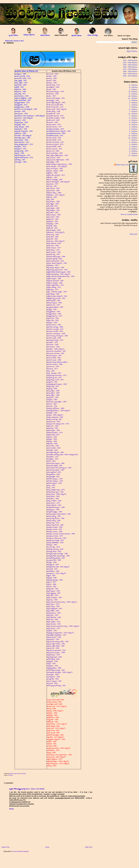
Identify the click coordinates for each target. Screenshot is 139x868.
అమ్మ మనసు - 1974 (53, 503)
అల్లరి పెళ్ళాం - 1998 (53, 606)
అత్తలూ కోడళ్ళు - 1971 (54, 287)
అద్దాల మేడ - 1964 (53, 318)
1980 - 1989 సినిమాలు (130, 71)
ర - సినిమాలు (133, 140)
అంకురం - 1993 (52, 78)
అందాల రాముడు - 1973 (55, 149)
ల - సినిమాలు (133, 142)
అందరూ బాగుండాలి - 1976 (56, 142)
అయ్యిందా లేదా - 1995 (54, 560)
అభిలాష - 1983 (52, 437)
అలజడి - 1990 (52, 587)
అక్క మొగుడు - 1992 (54, 158)
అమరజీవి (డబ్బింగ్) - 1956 (55, 452)
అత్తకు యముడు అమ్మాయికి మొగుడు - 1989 (61, 276)
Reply (11, 809)
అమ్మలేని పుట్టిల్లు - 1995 (55, 512)
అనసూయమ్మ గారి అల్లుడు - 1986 (57, 336)
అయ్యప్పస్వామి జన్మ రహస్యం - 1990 (58, 556)
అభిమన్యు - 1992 (53, 428)
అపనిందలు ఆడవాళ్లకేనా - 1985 (57, 402)
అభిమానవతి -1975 (53, 435)
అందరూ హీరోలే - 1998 (54, 147)
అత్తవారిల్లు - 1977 (53, 290)
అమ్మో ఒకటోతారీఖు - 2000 (55, 543)
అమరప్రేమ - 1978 (53, 459)
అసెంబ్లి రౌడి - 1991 (53, 679)
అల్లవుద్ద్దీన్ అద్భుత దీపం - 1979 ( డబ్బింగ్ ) (60, 633)
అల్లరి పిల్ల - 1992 (52, 600)
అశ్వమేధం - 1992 (52, 666)
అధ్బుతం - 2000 (52, 323)
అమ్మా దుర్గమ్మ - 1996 (54, 516)
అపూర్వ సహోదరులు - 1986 (56, 408)
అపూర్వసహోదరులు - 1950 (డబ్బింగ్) (59, 411)
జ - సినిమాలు (133, 118)
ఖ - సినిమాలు (133, 109)
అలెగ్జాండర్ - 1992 (53, 589)
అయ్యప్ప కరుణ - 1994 (54, 551)
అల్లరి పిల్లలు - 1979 (53, 604)
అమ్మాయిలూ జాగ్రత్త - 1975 (55, 540)
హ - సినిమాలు (133, 155)
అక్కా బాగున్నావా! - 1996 (55, 169)
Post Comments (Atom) (21, 851)
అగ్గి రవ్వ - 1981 (52, 186)
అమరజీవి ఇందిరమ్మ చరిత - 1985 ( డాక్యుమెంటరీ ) (63, 455)
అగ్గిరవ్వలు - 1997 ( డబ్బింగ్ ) (56, 195)
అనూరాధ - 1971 (52, 369)
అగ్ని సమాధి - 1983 (53, 217)
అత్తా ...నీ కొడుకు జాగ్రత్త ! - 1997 (57, 292)
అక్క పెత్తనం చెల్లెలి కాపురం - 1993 (57, 155)
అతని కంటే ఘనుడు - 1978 (55, 261)
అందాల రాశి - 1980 (53, 151)
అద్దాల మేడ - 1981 (53, 320)
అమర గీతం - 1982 (53, 446)
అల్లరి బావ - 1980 (53, 620)
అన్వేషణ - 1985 (52, 400)
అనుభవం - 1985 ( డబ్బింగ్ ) (56, 349)
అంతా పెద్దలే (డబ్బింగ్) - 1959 (56, 103)
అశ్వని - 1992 (51, 664)
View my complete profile (129, 214)
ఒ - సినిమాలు (133, 105)
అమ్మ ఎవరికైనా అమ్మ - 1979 (56, 490)
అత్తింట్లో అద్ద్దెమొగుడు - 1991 (56, 298)
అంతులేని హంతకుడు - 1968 (56, 118)
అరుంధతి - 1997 (52, 569)
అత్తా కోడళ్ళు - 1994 (53, 294)
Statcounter (134, 234)
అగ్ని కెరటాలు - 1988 (53, 202)
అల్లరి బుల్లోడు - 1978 (54, 622)
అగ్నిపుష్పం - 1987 (53, 224)
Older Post (89, 847)
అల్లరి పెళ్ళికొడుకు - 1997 (55, 609)
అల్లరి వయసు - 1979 (54, 628)
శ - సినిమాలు (133, 147)
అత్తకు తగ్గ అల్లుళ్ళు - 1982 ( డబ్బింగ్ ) (59, 274)
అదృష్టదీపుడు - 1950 (54, 312)
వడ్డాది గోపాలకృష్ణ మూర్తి (17, 789)
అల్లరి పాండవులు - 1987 (54, 598)
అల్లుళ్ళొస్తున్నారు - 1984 (54, 657)
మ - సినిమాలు (133, 136)
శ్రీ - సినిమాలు (133, 149)
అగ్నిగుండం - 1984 (53, 219)
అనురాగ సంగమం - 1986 (55, 364)
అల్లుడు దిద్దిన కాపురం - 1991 (56, 644)
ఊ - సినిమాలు (133, 96)
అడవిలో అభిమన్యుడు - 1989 (56, 257)
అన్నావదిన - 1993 (53, 397)
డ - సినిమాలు (133, 122)
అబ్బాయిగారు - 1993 (54, 422)
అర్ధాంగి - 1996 (52, 584)
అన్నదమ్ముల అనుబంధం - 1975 (57, 375)
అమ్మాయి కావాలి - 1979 (54, 529)
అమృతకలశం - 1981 (53, 474)
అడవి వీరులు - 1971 (54, 250)
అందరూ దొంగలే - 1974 (54, 140)
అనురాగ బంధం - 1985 (54, 360)
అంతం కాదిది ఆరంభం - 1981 (56, 98)
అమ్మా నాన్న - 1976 (53, 523)
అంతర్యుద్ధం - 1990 (53, 100)
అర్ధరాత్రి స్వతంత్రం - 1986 (55, 580)
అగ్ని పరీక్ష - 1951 (52, 206)
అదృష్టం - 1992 (52, 309)
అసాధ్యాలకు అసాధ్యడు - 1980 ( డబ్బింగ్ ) (60, 672)
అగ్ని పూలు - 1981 (53, 213)
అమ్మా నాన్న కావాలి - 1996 (55, 525)
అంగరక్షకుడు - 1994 (53, 87)
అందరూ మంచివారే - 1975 (55, 144)
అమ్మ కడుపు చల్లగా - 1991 (55, 492)
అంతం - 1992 (51, 96)
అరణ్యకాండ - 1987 (53, 565)
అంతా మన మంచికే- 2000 (55, 105)
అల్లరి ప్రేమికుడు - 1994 (54, 617)
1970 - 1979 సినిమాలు (130, 69)
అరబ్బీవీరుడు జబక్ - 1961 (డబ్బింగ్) (58, 567)
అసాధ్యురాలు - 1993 (53, 677)
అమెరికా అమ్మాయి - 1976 (55, 481)
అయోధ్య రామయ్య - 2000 (55, 549)
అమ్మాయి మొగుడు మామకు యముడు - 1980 (61, 534)
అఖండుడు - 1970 (53, 184)
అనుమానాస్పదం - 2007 (54, 356)
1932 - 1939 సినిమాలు (130, 60)
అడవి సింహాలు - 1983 (54, 252)
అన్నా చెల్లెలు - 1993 (53, 395)
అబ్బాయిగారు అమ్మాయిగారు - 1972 (58, 424)
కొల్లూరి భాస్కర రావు (15, 774)
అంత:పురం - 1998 (53, 94)
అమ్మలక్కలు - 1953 (53, 510)
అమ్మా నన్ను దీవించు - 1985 (56, 518)
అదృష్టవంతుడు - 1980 (54, 314)
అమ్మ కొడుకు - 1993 (53, 496)
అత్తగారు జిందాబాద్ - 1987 (55, 281)
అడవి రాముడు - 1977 (54, 248)
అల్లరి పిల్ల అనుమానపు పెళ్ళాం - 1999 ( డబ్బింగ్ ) (62, 602)
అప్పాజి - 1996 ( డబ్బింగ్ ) (55, 415)
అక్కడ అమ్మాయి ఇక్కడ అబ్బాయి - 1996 (59, 164)
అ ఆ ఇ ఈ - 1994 (53, 74)
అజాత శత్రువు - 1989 (54, 230)
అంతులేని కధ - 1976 (54, 114)
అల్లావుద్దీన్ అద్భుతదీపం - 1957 (57, 635)
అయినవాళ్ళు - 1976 (53, 547)
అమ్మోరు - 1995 (52, 545)
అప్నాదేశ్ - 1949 (52, 413)
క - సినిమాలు (133, 107)
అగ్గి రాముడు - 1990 (53, 191)
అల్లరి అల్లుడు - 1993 (53, 591)
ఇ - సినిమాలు (133, 89)
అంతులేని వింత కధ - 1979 (55, 116)
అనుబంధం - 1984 (53, 345)
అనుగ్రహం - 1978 (52, 342)
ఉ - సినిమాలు (133, 94)
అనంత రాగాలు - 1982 (54, 325)
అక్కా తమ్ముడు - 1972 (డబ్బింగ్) (57, 166)
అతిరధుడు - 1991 (53, 265)
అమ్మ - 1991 (51, 488)
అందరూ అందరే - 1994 (54, 138)
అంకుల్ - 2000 (52, 81)
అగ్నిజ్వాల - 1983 (52, 221)
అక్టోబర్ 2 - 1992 (52, 173)
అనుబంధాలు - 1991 (53, 347)
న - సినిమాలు (133, 129)
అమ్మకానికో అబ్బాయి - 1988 (56, 507)
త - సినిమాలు (133, 125)
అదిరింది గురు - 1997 (54, 305)
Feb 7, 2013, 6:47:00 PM (35, 789)
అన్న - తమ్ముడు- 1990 (54, 373)
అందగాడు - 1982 (52, 122)
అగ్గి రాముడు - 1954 (53, 188)
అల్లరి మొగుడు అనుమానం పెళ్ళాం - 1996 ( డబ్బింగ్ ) (63, 626)
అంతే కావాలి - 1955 (53, 120)
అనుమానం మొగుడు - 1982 (56, 353)
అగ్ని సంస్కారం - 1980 (54, 215)
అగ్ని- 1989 (50, 199)
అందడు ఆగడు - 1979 (54, 125)
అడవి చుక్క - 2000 (53, 235)
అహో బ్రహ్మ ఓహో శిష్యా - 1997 (56, 686)
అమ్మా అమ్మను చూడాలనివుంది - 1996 (59, 514)
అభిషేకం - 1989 (52, 439)
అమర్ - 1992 (51, 461)
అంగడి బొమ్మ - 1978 (53, 85)
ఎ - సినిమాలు (133, 100)
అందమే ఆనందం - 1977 (54, 127)
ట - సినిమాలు (133, 120)
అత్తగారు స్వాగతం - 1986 (55, 283)
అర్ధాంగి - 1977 (52, 582)
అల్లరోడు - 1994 (52, 631)
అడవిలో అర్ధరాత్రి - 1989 (54, 259)
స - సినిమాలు (133, 153)
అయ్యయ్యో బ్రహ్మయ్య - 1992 (56, 558)
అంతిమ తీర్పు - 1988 (54, 111)
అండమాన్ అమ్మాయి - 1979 (56, 92)
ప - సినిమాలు (133, 131)
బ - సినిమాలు (133, 133)
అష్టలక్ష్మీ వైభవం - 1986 (54, 668)
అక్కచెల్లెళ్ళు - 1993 (53, 162)
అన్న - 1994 (51, 371)
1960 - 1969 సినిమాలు (130, 67)
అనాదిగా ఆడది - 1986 (54, 338)
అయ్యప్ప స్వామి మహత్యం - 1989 (58, 554)
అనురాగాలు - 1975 (53, 367)
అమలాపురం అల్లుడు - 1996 (56, 463)
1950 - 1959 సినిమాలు (130, 65)
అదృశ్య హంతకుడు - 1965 (55, 307)
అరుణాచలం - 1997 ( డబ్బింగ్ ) (57, 573)
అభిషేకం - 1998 (52, 441)
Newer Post (6, 847)
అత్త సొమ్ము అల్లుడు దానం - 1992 (57, 270)
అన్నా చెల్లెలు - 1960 (53, 391)
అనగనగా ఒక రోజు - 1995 (55, 331)
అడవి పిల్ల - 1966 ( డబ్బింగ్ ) (56, 241)
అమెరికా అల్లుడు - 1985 (54, 483)
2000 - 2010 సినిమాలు (130, 76)
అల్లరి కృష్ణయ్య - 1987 (54, 593)
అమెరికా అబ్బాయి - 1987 (55, 479)
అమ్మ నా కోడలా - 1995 (54, 501)
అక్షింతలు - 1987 (52, 177)
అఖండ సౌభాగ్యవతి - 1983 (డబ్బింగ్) (58, 182)
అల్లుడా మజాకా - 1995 (54, 637)
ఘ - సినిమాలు (133, 114)
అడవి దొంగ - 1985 (53, 237)
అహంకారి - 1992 (52, 683)
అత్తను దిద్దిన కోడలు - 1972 (55, 285)
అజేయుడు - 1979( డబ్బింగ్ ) (56, 232)
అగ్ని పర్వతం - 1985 (53, 208)
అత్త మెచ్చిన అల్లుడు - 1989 (56, 268)
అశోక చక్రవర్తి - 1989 (53, 659)
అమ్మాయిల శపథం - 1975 (55, 536)
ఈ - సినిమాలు (133, 92)
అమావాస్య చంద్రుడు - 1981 (56, 470)
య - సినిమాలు (133, 138)
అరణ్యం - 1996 (52, 562)
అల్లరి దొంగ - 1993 (53, 595)
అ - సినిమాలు (133, 85)
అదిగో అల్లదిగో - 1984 (54, 301)
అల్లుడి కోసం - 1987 (53, 639)
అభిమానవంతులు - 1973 (55, 433)
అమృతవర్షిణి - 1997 (53, 477)
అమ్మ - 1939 (51, 485)
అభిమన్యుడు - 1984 (53, 430)
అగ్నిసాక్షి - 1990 (52, 226)
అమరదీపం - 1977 (53, 457)
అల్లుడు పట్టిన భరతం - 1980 (56, 646)
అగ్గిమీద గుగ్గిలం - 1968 (55, 193)
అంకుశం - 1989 (52, 83)
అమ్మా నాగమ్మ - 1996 (54, 521)
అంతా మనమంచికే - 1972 (55, 107)
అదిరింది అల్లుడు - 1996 (54, 303)
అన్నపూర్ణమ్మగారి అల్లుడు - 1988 (57, 384)
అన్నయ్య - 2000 (52, 389)
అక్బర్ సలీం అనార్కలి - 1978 (56, 175)
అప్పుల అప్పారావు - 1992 (55, 417)
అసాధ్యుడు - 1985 (53, 675)
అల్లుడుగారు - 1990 (53, 648)
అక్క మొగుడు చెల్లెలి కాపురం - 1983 (58, 160)
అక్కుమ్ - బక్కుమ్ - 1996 (55, 171)
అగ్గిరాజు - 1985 (52, 197)
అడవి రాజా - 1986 (53, 246)
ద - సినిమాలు (133, 127)
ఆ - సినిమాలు (133, 87)
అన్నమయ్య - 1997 (53, 386)
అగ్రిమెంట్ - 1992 (52, 228)
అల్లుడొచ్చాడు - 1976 (53, 655)
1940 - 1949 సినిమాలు (130, 63)
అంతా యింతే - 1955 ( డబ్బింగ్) (57, 109)
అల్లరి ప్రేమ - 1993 (53, 615)
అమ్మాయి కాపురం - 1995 (55, 527)
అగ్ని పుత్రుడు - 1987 (53, 210)
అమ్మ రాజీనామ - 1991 (54, 505)
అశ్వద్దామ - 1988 (52, 661)
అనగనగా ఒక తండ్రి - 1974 (55, 329)
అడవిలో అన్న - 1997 (53, 254)
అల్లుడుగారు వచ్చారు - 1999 (56, 653)
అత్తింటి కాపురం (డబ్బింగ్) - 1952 (57, 296)
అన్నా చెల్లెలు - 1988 (53, 393)
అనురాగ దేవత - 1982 (54, 358)
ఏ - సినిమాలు (133, 103)
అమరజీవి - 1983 (52, 450)
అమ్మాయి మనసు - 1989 (55, 532)
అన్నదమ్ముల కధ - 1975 (54, 378)
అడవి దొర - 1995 (52, 239)
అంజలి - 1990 (51, 89)
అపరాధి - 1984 (52, 404)
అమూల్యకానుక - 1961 (54, 472)
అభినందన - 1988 (53, 426)
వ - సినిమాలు (133, 144)
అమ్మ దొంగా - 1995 (53, 499)
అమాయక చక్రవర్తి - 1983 (55, 466)
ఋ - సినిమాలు (133, 98)
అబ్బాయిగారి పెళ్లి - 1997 (55, 419)
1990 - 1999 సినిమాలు (130, 74)
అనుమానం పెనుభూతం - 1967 (56, 351)
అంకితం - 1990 (52, 76)
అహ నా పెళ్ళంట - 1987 (54, 681)
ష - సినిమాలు (133, 151)
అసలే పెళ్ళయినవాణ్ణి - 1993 (56, 670)
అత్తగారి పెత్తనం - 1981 (54, 279)
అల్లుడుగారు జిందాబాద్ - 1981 (56, 650)
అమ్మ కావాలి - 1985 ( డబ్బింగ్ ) (57, 494)
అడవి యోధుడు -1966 (54, 243)
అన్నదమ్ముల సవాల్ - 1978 (55, 380)
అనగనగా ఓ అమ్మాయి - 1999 (56, 334)
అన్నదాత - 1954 (52, 382)
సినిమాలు (11, 775)
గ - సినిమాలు (133, 111)
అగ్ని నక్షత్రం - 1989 (53, 204)
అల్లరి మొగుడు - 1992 (54, 624)
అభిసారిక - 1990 (52, 444)
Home (47, 847)
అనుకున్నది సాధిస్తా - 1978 (55, 340)
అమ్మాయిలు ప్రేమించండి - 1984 (57, 538)
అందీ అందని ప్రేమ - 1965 (55, 153)
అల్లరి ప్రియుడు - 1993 (54, 613)
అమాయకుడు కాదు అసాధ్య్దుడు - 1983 (59, 468)
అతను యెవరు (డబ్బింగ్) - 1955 (57, 263)
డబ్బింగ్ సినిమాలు (132, 51)
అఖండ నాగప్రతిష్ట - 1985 (55, 180)
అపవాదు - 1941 (52, 406)
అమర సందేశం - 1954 (54, 448)
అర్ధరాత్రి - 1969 (52, 578)
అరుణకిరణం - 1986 (53, 571)
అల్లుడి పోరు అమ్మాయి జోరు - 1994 (58, 642)
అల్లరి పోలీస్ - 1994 (53, 611)
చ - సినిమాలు (133, 116)
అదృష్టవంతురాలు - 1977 (55, 316)
